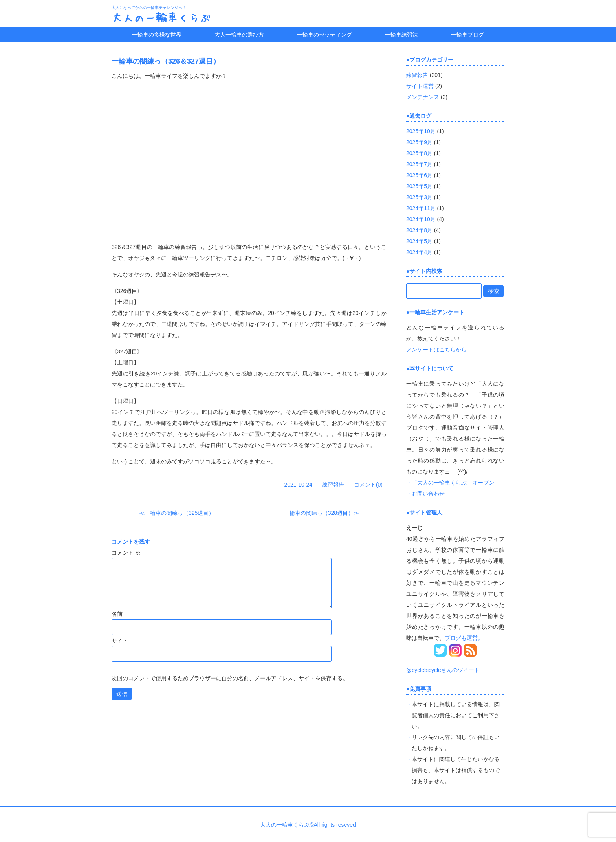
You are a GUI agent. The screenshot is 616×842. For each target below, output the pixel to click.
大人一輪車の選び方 (239, 35)
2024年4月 (419, 252)
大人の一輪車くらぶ (161, 17)
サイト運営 (420, 86)
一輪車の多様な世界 (157, 35)
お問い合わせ (428, 494)
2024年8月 (419, 230)
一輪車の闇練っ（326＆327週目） (166, 61)
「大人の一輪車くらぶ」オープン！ (456, 483)
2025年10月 (421, 131)
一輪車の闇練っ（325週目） (179, 513)
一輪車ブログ (467, 35)
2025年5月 (419, 186)
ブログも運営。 (464, 638)
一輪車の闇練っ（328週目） (319, 513)
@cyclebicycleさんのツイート (443, 670)
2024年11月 (421, 208)
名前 (117, 614)
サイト (120, 641)
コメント (126, 553)
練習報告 (333, 485)
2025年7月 (419, 164)
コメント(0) (368, 485)
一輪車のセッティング (324, 35)
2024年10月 (421, 219)
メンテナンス (423, 97)
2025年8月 (419, 153)
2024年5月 (419, 241)
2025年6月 (419, 175)
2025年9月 (419, 142)
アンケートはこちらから (436, 350)
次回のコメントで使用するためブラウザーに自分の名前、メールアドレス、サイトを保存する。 (230, 678)
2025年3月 (419, 197)
